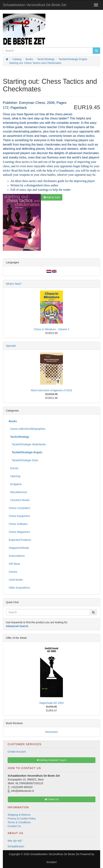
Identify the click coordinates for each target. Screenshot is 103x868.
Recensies (51, 732)
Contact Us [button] (52, 799)
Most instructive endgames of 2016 (51, 390)
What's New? (14, 284)
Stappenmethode (19, 548)
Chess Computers (19, 508)
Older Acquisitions (19, 588)
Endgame (15, 484)
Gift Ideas (14, 564)
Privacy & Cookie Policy (22, 819)
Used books (16, 580)
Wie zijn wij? (15, 841)
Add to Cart (52, 197)
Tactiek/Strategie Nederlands (27, 444)
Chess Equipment (19, 516)
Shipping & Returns (19, 815)
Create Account (17, 752)
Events (14, 468)
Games (13, 572)
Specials (11, 346)
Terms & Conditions (19, 822)
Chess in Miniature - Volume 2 (52, 329)
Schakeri (51, 862)
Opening (15, 476)
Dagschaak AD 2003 (51, 703)
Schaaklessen (16, 846)
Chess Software (18, 524)
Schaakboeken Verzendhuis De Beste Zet (34, 5)
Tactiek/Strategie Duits (23, 460)
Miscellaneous (18, 492)
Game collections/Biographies (27, 429)
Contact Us (14, 826)
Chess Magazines (19, 532)
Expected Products (20, 540)
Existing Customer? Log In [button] (51, 760)
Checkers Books (19, 500)
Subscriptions (17, 556)
